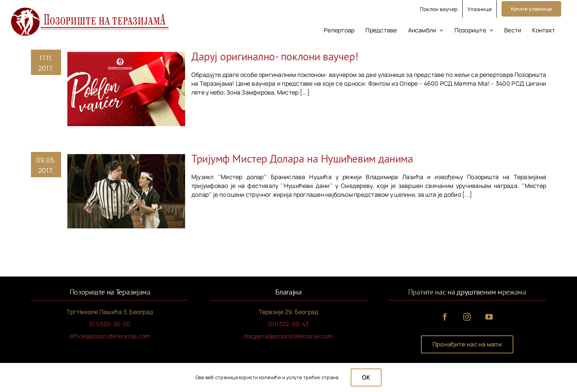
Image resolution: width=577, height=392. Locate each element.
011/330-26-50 (110, 324)
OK (366, 377)
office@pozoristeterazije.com (110, 336)
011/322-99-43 (288, 324)
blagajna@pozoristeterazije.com (288, 336)
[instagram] (467, 317)
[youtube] (489, 317)
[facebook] (445, 317)
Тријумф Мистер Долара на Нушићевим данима (302, 158)
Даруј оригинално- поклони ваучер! (275, 56)
